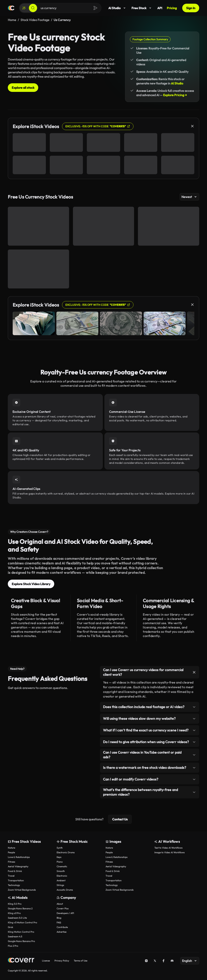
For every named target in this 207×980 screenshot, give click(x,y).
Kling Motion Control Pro (21, 932)
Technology (14, 885)
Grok (10, 927)
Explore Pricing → (175, 95)
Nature (11, 848)
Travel (11, 876)
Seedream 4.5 (15, 936)
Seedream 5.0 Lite (17, 918)
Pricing (172, 8)
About (60, 904)
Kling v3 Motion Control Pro (22, 922)
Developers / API (65, 913)
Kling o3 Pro (14, 913)
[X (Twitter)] (155, 961)
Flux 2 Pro (13, 946)
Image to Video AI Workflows (169, 852)
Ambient (61, 880)
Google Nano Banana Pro (21, 941)
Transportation (16, 880)
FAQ (59, 922)
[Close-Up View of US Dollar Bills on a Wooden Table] (104, 226)
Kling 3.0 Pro (15, 904)
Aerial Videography (18, 866)
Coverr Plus (63, 908)
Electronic (62, 876)
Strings (60, 885)
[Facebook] (163, 961)
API (160, 8)
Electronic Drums (66, 852)
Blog (59, 918)
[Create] (24, 8)
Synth (60, 848)
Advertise (61, 932)
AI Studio (118, 8)
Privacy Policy (62, 961)
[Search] (33, 8)
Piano (60, 862)
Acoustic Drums (65, 890)
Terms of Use (80, 961)
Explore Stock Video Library (31, 584)
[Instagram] (146, 961)
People (11, 852)
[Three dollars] (169, 226)
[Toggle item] (194, 672)
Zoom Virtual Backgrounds (22, 890)
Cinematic (62, 866)
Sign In (191, 8)
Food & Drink (15, 871)
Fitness (11, 862)
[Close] (192, 126)
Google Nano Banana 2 (20, 908)
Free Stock (142, 8)
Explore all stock (23, 88)
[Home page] (11, 8)
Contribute (62, 927)
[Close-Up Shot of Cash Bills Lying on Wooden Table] (38, 269)
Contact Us (120, 819)
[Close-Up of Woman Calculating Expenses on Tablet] (38, 226)
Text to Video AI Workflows (168, 848)
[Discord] (172, 961)
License (46, 961)
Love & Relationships (19, 857)
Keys (59, 857)
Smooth (61, 871)
